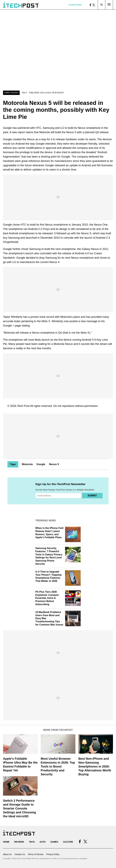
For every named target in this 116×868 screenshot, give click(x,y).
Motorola (27, 464)
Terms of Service (36, 854)
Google (41, 464)
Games (54, 842)
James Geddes (11, 93)
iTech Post (23, 406)
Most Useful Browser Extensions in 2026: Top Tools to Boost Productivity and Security (58, 766)
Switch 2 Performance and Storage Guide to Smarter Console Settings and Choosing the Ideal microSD (19, 808)
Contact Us (20, 854)
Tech (24, 93)
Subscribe (75, 5)
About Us (7, 854)
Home (6, 842)
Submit (92, 496)
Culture (68, 842)
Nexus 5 (54, 464)
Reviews (19, 842)
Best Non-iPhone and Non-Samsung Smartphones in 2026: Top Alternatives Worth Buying (95, 766)
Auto (43, 842)
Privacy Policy (53, 854)
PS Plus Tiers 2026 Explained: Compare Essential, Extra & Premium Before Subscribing (47, 598)
